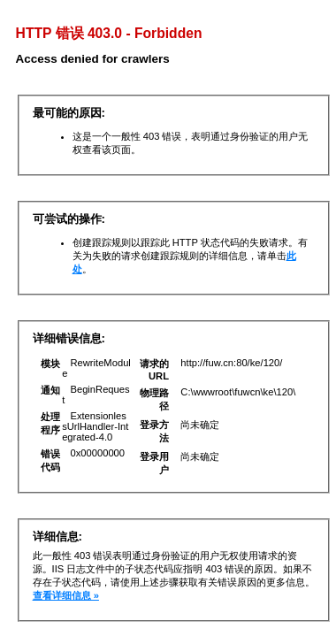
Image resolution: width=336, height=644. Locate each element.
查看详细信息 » (66, 595)
